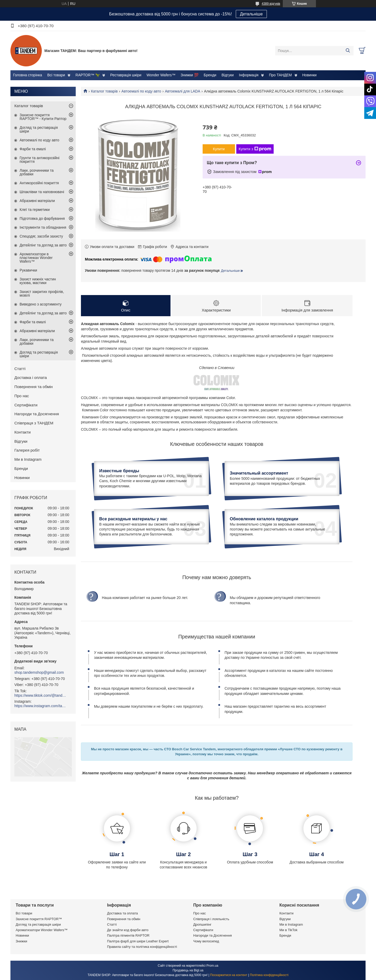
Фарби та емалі (33, 149)
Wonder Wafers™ (161, 75)
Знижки (21, 941)
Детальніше (251, 14)
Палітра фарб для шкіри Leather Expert (138, 941)
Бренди (210, 75)
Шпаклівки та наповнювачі (42, 192)
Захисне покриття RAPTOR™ (39, 919)
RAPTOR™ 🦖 (88, 75)
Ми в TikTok (288, 930)
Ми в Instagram (28, 459)
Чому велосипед (206, 941)
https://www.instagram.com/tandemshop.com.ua (40, 706)
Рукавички (28, 270)
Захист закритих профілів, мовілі (42, 293)
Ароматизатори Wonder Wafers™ (42, 930)
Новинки (310, 75)
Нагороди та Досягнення (37, 414)
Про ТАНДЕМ (280, 75)
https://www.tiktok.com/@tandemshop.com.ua (40, 695)
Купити (219, 149)
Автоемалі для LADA (182, 91)
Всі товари (56, 75)
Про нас (22, 396)
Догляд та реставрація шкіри (39, 129)
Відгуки (228, 75)
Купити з (255, 149)
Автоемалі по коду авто (141, 91)
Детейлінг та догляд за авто (43, 245)
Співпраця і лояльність (211, 919)
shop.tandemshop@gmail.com (39, 672)
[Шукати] (348, 51)
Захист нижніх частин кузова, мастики (38, 281)
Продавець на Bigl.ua (188, 970)
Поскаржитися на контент (229, 975)
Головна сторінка (28, 75)
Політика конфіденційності (269, 975)
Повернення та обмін (34, 387)
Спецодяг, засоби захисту (41, 236)
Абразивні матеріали (37, 201)
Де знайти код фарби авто (128, 930)
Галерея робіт (27, 450)
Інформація (249, 75)
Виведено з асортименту (41, 304)
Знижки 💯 (190, 75)
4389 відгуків (271, 4)
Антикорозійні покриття (39, 183)
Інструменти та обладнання (43, 227)
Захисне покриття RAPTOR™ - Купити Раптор (43, 117)
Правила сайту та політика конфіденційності (142, 947)
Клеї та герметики (35, 210)
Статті (20, 369)
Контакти (22, 432)
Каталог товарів (104, 91)
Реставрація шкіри (126, 75)
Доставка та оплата (122, 913)
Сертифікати (26, 405)
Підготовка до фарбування (42, 218)
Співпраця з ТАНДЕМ (34, 423)
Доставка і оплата (31, 377)
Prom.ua (212, 966)
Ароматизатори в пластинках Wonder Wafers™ (36, 258)
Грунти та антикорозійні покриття (40, 160)
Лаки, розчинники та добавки (37, 172)
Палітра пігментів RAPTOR (128, 935)
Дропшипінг (202, 924)
